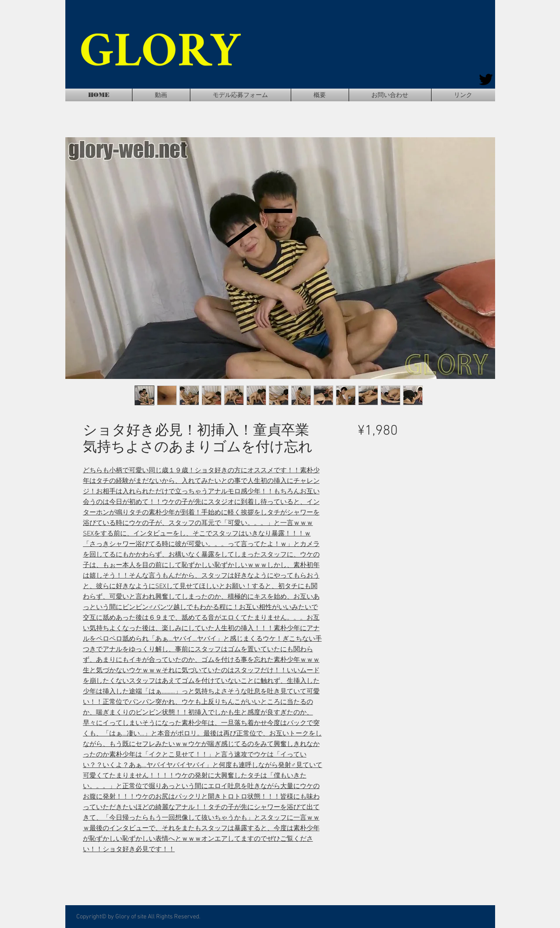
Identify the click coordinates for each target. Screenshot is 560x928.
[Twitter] (486, 79)
